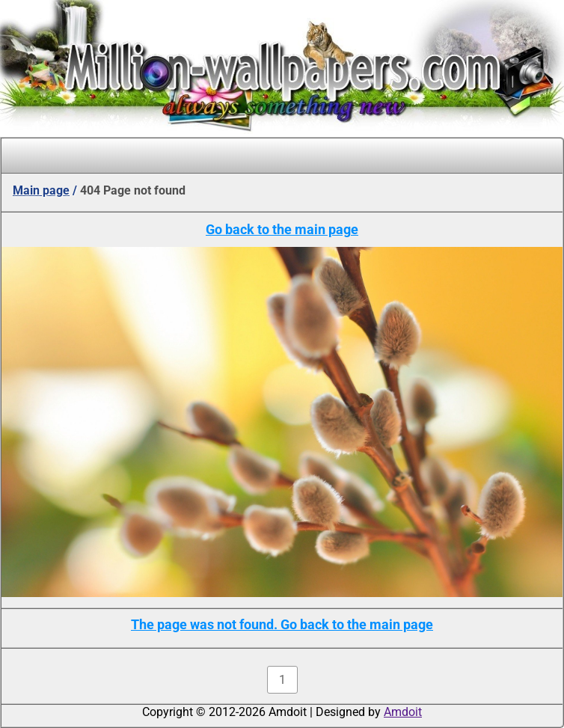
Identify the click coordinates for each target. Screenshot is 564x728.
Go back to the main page (282, 229)
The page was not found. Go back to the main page (282, 624)
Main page (41, 190)
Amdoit (403, 712)
